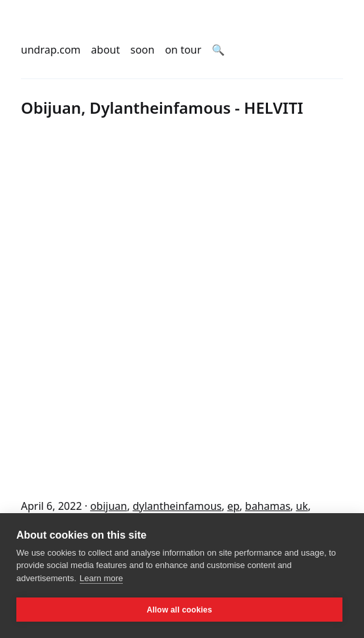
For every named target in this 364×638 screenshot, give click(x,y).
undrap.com (51, 50)
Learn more (101, 578)
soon (143, 50)
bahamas (268, 506)
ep (234, 506)
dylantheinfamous (177, 506)
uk (302, 506)
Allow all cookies (179, 610)
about (105, 50)
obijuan (109, 506)
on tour (183, 50)
